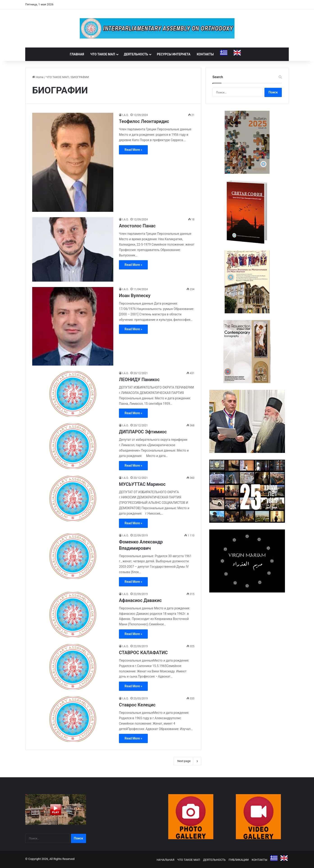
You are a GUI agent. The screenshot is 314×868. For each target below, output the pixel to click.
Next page (188, 761)
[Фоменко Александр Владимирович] (73, 556)
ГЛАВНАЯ (77, 54)
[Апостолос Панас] (73, 249)
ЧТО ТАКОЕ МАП (103, 54)
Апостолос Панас (137, 226)
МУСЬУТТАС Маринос (142, 484)
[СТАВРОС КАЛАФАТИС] (73, 667)
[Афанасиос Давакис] (73, 615)
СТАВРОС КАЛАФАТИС (143, 653)
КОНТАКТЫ (205, 54)
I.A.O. (125, 115)
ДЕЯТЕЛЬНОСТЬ (136, 54)
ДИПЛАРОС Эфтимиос (143, 432)
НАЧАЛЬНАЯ (165, 860)
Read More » (133, 150)
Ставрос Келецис (137, 705)
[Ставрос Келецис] (73, 719)
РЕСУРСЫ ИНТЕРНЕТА (174, 54)
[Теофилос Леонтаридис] (73, 162)
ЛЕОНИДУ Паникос (139, 380)
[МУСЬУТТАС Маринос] (73, 498)
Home (38, 77)
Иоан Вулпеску (135, 296)
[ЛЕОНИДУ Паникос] (73, 394)
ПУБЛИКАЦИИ (239, 860)
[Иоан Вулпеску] (73, 326)
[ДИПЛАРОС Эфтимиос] (73, 446)
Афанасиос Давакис (140, 600)
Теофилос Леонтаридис (144, 121)
